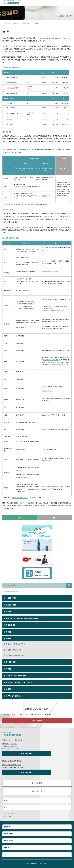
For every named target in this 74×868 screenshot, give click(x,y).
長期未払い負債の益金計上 (16, 644)
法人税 (8, 638)
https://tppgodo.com (9, 744)
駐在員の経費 (11, 605)
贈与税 (8, 611)
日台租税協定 (11, 662)
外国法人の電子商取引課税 (16, 676)
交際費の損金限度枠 (47, 391)
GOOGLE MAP (27, 754)
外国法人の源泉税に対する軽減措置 (19, 682)
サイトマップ (7, 816)
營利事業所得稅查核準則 (20, 498)
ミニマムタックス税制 (14, 696)
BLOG (6, 807)
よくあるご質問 (37, 783)
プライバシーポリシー (10, 814)
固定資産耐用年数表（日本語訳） (50, 272)
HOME (6, 801)
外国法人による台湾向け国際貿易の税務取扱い (23, 618)
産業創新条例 (11, 625)
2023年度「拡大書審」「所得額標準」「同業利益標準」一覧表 (20, 204)
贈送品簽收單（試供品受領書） (51, 360)
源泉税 (8, 632)
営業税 (8, 689)
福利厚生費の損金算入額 (15, 655)
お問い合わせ (37, 721)
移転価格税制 (11, 598)
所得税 (8, 669)
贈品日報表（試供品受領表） (56, 365)
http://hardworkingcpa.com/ (12, 765)
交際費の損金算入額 (13, 650)
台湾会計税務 (27, 23)
